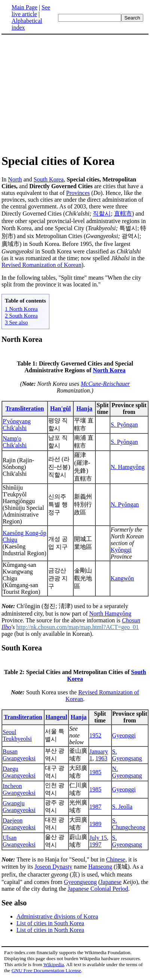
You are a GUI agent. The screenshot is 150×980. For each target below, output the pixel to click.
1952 (95, 738)
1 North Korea (21, 309)
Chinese (116, 862)
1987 (95, 809)
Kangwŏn (122, 579)
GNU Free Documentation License (46, 973)
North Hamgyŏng (110, 615)
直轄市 (123, 214)
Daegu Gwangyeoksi (19, 774)
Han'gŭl (60, 410)
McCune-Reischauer (105, 385)
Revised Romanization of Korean (42, 265)
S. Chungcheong (129, 826)
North (15, 179)
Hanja (84, 410)
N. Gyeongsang (127, 774)
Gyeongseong (80, 884)
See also (14, 905)
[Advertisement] (64, 94)
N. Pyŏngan (125, 506)
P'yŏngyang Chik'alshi (17, 426)
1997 (95, 847)
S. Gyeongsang (127, 757)
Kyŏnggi (121, 551)
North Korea (22, 339)
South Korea (49, 179)
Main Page (25, 7)
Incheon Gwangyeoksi (19, 792)
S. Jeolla (122, 809)
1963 (101, 760)
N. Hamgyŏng (128, 468)
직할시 (102, 214)
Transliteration (25, 410)
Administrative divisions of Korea (57, 919)
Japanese (111, 884)
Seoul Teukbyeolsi (17, 738)
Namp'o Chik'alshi (15, 443)
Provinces (78, 193)
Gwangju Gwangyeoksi (19, 809)
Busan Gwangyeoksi (19, 757)
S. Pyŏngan (124, 426)
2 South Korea (21, 315)
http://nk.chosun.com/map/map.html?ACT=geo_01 (77, 628)
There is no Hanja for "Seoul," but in (54, 862)
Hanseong (100, 869)
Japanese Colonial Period (98, 891)
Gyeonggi (124, 738)
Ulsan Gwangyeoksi (19, 843)
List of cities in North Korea (50, 932)
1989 (95, 826)
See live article (31, 11)
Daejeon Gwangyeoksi (19, 826)
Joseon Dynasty (53, 869)
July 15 (98, 840)
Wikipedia (54, 967)
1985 (95, 774)
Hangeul (56, 719)
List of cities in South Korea (50, 925)
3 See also (16, 322)
